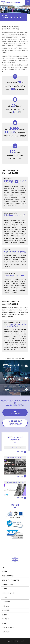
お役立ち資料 (6, 610)
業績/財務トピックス (8, 584)
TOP (4, 567)
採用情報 (5, 615)
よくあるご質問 (6, 602)
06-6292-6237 (15, 423)
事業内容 (5, 589)
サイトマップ (6, 632)
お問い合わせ (15, 413)
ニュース (5, 597)
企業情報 (5, 571)
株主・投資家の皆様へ (8, 576)
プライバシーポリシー (8, 628)
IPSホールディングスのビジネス (11, 580)
